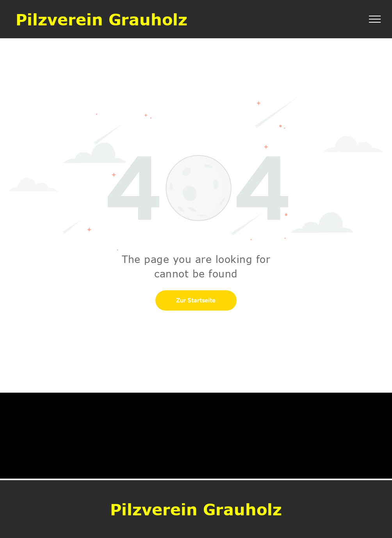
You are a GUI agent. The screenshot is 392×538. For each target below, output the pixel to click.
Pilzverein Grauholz (102, 19)
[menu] (375, 19)
